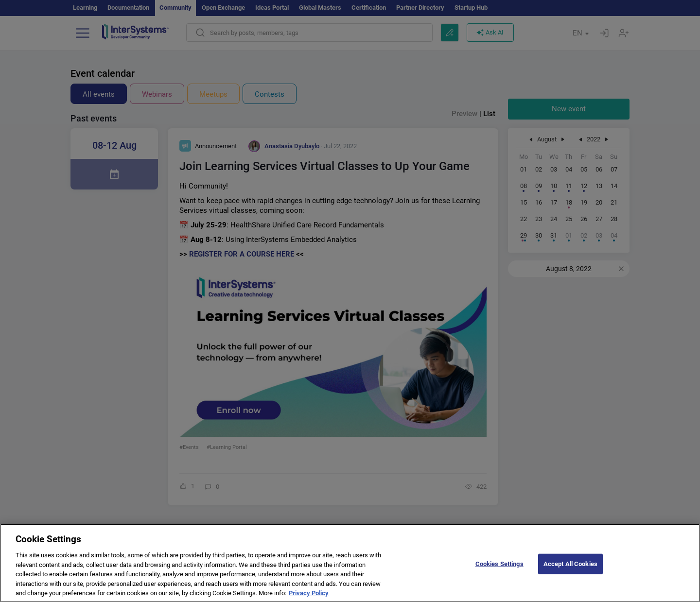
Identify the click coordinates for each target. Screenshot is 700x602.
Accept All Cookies (570, 570)
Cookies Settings (499, 570)
